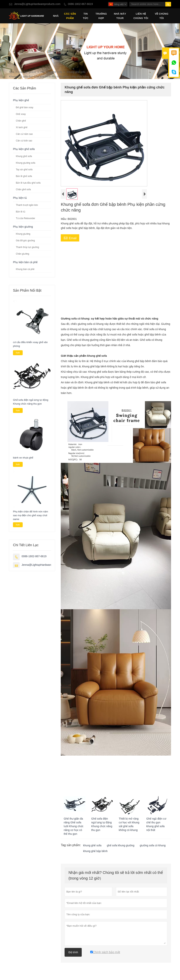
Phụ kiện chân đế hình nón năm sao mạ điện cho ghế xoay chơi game (30, 516)
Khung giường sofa (26, 163)
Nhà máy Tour (120, 16)
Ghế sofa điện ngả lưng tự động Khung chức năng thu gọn (31, 402)
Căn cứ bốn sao (24, 141)
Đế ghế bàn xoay (24, 108)
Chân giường (22, 254)
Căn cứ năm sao (24, 134)
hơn (18, 353)
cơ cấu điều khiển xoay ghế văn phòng (30, 344)
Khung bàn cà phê (25, 269)
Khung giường (23, 234)
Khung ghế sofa (76, 72)
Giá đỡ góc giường (25, 241)
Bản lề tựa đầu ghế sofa (28, 183)
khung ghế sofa (92, 846)
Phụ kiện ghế (21, 101)
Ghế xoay (21, 114)
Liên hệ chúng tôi (141, 16)
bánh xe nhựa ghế (23, 458)
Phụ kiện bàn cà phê (25, 262)
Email (70, 238)
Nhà (56, 16)
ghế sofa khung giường (121, 846)
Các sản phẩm (70, 16)
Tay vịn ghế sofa (24, 170)
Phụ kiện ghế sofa (51, 72)
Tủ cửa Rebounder (25, 219)
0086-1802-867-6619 (80, 4)
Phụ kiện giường (23, 227)
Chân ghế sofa (23, 190)
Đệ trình (73, 952)
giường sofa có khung (153, 846)
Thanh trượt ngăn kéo (27, 205)
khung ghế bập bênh (95, 851)
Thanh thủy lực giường (27, 247)
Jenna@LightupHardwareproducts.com (37, 4)
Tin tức (86, 16)
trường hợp (101, 16)
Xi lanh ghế (22, 128)
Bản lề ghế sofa (24, 176)
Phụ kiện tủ (20, 198)
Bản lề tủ (20, 212)
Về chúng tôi (162, 16)
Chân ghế (21, 121)
